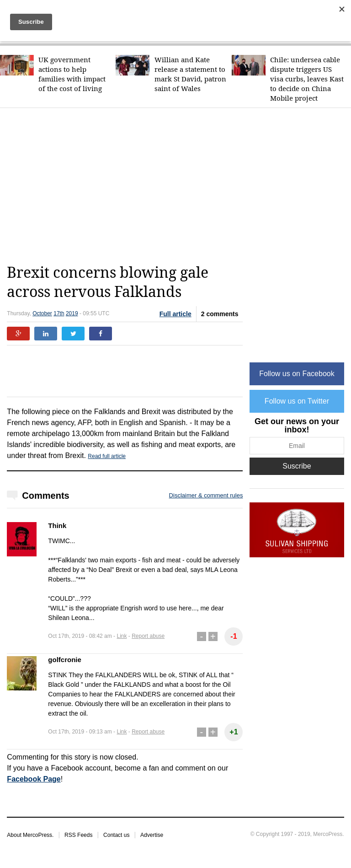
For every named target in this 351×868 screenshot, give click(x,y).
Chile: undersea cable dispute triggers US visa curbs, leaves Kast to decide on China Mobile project (307, 79)
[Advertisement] (179, 186)
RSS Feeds (78, 835)
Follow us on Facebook (297, 374)
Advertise (152, 835)
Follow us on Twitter (297, 401)
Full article (175, 314)
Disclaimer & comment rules (206, 495)
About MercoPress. (30, 835)
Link (122, 636)
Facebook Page (34, 779)
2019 (72, 313)
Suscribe (297, 466)
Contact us (116, 835)
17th (59, 313)
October (42, 313)
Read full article (107, 456)
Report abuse (148, 636)
